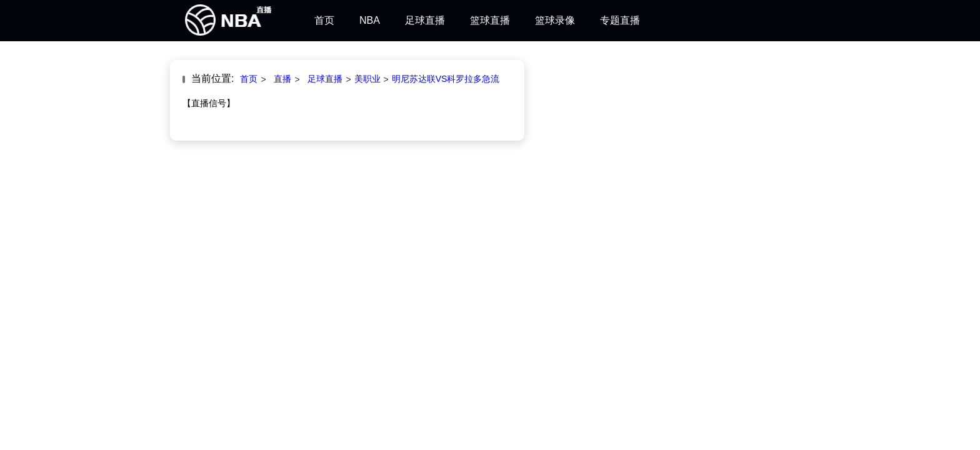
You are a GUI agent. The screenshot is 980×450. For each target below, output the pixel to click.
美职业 (367, 79)
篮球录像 (555, 20)
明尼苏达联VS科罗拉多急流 (446, 79)
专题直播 (620, 20)
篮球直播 (490, 20)
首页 (324, 20)
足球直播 (425, 20)
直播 (282, 79)
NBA (370, 20)
